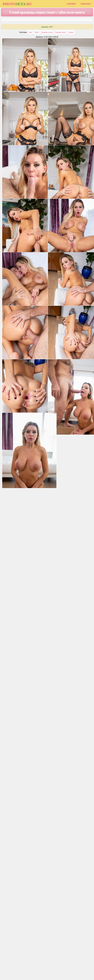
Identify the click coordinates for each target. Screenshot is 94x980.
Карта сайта (38, 968)
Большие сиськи (47, 32)
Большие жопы (60, 32)
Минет (37, 32)
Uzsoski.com (65, 968)
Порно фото (86, 4)
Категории (71, 4)
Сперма (71, 32)
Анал (30, 32)
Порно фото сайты (51, 968)
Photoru (17, 4)
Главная (28, 968)
